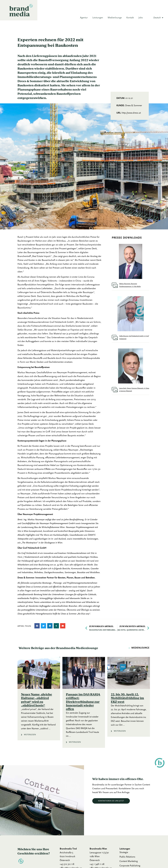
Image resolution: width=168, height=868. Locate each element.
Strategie (124, 852)
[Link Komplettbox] (39, 699)
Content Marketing (129, 861)
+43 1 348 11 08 (97, 864)
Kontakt (130, 18)
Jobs (141, 18)
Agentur (84, 18)
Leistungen (98, 18)
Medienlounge (115, 18)
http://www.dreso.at (131, 113)
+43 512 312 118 (67, 864)
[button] (37, 626)
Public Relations (127, 857)
